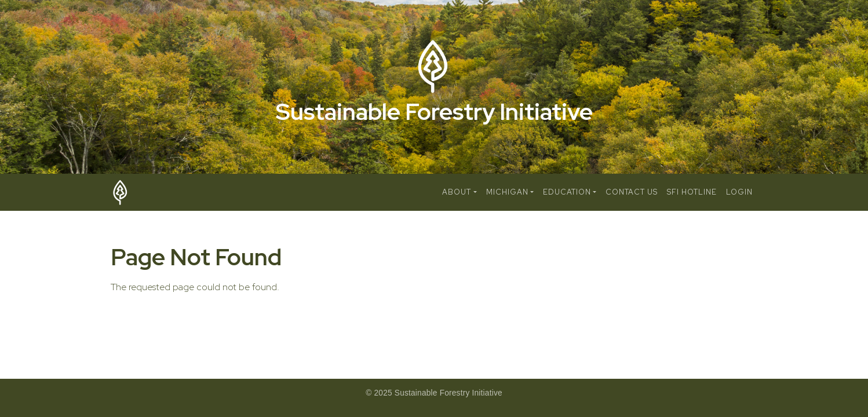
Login (739, 192)
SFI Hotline (692, 192)
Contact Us (632, 192)
